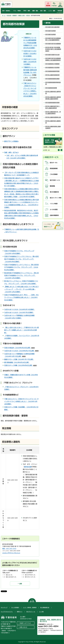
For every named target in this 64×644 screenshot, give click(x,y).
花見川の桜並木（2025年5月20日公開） (19, 348)
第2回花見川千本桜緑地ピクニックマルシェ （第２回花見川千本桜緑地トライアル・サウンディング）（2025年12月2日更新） (21, 275)
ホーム (4, 15)
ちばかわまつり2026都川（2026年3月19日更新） (30, 62)
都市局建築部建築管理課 (52, 71)
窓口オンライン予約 (56, 198)
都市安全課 (28, 467)
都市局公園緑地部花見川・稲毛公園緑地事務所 (53, 107)
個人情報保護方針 (45, 608)
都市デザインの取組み (11, 141)
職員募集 (52, 186)
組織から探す (22, 15)
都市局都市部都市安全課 (52, 55)
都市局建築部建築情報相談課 (53, 83)
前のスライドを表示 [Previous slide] (59, 150)
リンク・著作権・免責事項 (30, 608)
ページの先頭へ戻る (32, 601)
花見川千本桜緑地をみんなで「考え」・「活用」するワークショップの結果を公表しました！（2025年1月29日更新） (21, 297)
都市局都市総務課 (50, 34)
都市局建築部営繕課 (51, 88)
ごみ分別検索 (54, 174)
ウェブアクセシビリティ (7, 612)
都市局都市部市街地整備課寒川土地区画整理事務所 (53, 39)
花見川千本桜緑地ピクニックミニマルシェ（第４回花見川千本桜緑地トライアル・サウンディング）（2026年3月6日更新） (21, 259)
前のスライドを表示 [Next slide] (61, 150)
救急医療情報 (54, 168)
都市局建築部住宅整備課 (52, 64)
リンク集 (41, 612)
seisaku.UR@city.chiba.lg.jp (11, 553)
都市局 (28, 15)
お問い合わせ (23, 627)
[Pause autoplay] (45, 150)
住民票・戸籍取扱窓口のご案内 (52, 147)
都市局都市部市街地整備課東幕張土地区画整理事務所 (53, 59)
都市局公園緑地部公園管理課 (53, 92)
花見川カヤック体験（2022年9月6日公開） (20, 365)
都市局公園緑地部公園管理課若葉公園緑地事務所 (53, 98)
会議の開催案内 (54, 215)
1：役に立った (8, 575)
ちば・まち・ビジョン (11, 152)
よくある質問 (54, 210)
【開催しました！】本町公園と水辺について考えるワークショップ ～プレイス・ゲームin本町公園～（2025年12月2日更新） (21, 289)
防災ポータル (54, 163)
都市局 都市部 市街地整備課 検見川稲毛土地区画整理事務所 (53, 49)
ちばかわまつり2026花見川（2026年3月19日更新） (30, 54)
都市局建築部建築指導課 (52, 103)
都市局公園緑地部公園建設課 (53, 122)
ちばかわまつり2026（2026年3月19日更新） (20, 309)
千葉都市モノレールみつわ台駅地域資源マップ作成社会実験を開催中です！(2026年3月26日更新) (30, 43)
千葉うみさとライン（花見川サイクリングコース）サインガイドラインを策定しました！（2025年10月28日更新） (21, 401)
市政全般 (9, 15)
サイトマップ (4, 608)
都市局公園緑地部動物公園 (53, 117)
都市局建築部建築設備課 (52, 79)
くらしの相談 (54, 204)
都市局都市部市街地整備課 (53, 44)
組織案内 (15, 15)
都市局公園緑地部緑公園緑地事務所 (53, 127)
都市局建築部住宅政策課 (52, 68)
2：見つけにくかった (29, 577)
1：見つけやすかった (29, 575)
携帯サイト (20, 612)
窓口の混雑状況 (54, 192)
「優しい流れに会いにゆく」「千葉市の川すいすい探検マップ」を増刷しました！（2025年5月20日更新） (21, 330)
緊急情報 (48, 6)
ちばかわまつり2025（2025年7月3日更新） (19, 312)
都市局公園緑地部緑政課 (52, 75)
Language (54, 6)
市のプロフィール (31, 612)
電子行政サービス (55, 180)
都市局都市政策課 (50, 31)
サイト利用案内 (15, 608)
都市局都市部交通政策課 (52, 27)
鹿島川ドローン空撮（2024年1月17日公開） (19, 359)
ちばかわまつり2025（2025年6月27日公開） (21, 351)
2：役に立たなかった (10, 577)
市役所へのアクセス (25, 623)
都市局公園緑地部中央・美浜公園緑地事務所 (53, 113)
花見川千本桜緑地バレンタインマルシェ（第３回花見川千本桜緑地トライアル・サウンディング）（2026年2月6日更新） (21, 267)
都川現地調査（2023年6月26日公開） (17, 362)
